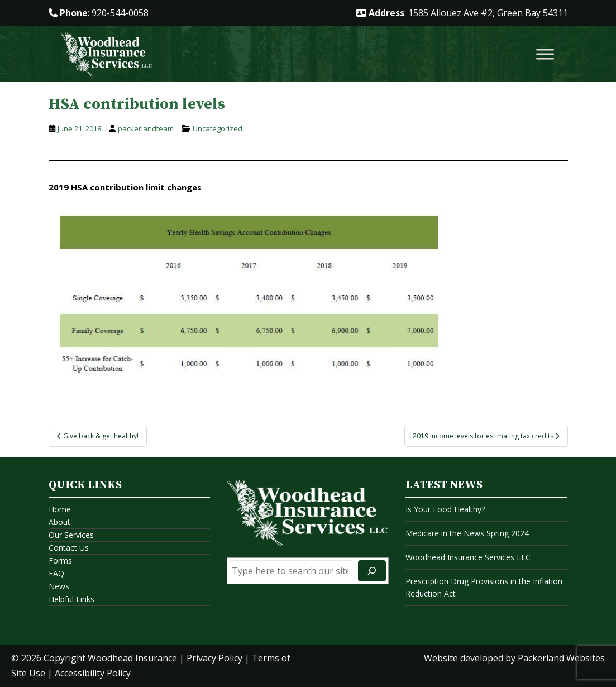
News (59, 586)
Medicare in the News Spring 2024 (467, 533)
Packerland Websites (561, 658)
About (59, 522)
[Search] (372, 571)
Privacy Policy (214, 658)
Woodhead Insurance (132, 658)
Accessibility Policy (93, 673)
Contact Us (69, 548)
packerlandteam (146, 128)
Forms (60, 560)
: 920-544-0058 (99, 13)
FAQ (56, 573)
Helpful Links (71, 599)
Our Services (71, 535)
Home (60, 509)
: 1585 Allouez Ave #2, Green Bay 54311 (462, 13)
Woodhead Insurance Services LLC (468, 557)
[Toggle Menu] (545, 54)
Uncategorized (218, 128)
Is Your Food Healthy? (445, 509)
